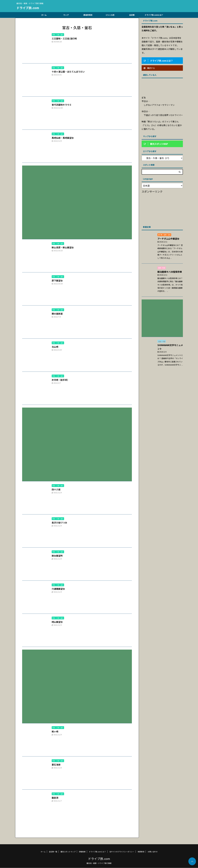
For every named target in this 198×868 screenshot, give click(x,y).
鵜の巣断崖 (57, 314)
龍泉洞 (55, 798)
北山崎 (55, 347)
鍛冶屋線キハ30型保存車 (170, 272)
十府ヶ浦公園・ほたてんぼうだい (68, 72)
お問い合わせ (153, 852)
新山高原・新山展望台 (63, 247)
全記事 (132, 15)
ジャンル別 (110, 15)
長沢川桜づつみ (59, 523)
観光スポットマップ (68, 852)
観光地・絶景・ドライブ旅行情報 (99, 863)
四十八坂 (56, 489)
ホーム (44, 15)
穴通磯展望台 (58, 589)
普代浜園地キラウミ (62, 105)
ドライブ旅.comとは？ (154, 15)
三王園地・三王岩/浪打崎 (64, 38)
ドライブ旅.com (28, 8)
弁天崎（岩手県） (61, 380)
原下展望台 (57, 280)
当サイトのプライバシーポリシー (122, 852)
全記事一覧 (53, 852)
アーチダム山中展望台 (168, 239)
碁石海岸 (56, 765)
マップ (66, 15)
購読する (149, 68)
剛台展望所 (57, 556)
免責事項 (141, 852)
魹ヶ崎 (55, 731)
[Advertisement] (77, 200)
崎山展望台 (57, 622)
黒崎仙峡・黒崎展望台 (63, 138)
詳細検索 (82, 852)
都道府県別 (88, 15)
